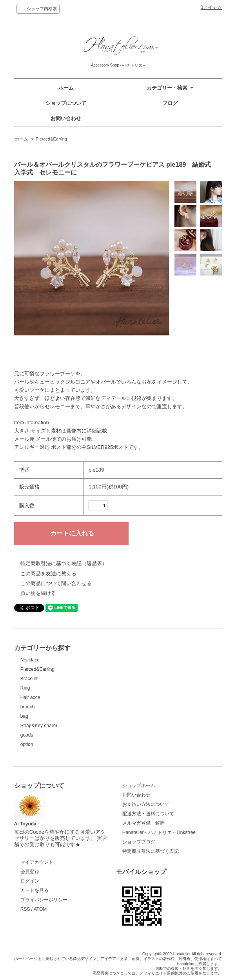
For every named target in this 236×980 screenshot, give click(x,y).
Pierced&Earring (51, 139)
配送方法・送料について (148, 814)
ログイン (30, 881)
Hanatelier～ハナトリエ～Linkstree (159, 832)
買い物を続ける (38, 593)
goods (27, 735)
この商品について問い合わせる (56, 583)
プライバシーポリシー (44, 900)
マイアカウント (37, 862)
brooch (28, 707)
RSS (25, 909)
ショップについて (66, 103)
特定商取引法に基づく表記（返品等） (64, 563)
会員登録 (30, 872)
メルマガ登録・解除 (143, 823)
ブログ (170, 103)
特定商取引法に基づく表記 (151, 851)
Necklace (30, 660)
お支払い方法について (146, 804)
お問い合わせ (66, 118)
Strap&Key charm (39, 726)
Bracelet (29, 679)
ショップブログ (139, 842)
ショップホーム (139, 785)
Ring (25, 688)
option (27, 744)
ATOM (40, 909)
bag (24, 716)
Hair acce (30, 697)
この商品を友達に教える (48, 574)
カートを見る (34, 890)
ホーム (66, 88)
